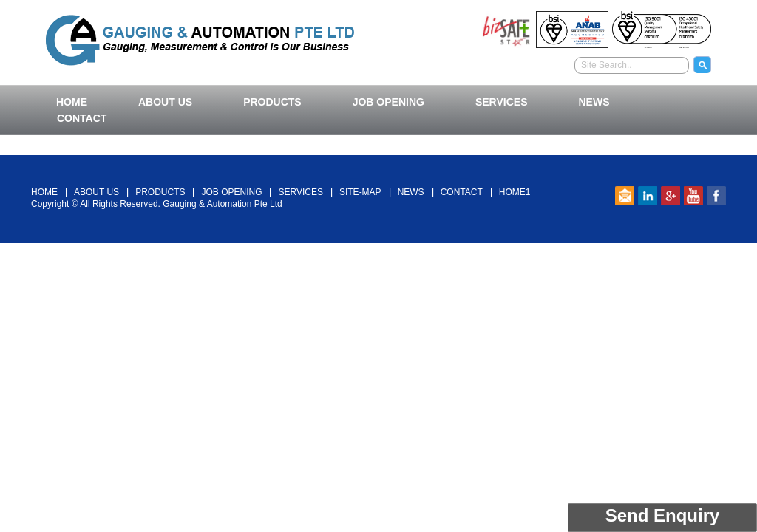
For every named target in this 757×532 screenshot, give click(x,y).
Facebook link (716, 196)
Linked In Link (648, 196)
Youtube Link (693, 196)
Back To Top (378, 147)
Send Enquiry (663, 515)
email (625, 196)
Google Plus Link (671, 196)
